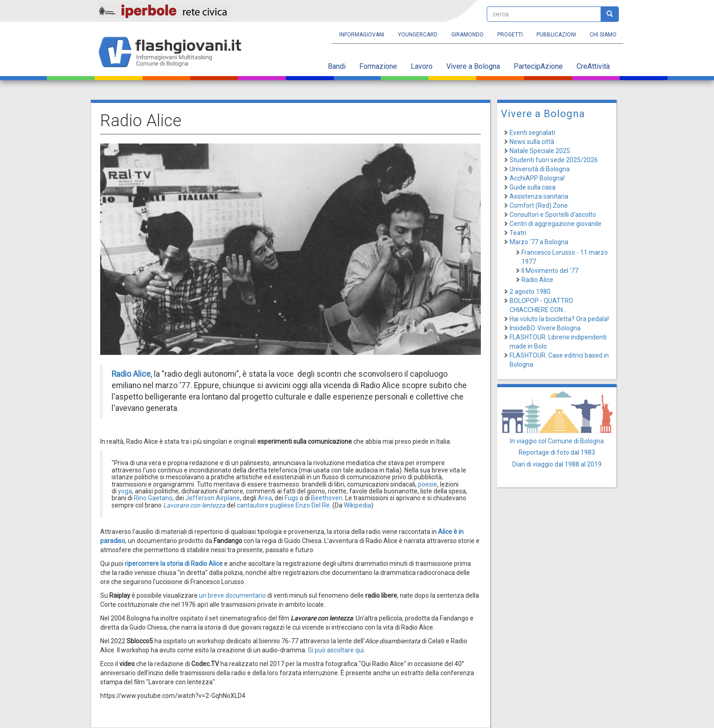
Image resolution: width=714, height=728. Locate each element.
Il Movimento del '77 (550, 271)
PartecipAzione (538, 66)
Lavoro (422, 66)
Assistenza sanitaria (539, 196)
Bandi (337, 66)
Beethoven (327, 498)
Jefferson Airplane (213, 498)
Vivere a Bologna (473, 66)
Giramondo (467, 35)
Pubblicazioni (556, 35)
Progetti (510, 35)
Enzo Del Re (313, 505)
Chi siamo (603, 35)
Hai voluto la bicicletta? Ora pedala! (559, 319)
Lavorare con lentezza (194, 505)
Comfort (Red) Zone (539, 205)
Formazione (378, 66)
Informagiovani (362, 35)
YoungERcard (418, 35)
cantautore (253, 505)
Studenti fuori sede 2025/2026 (554, 160)
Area (265, 498)
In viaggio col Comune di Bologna (557, 441)
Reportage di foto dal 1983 (557, 452)
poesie (428, 484)
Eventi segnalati (532, 133)
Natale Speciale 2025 (540, 151)
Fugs (291, 498)
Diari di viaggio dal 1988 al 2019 (557, 464)
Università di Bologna (540, 169)
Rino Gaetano (153, 498)
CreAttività (593, 66)
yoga (125, 491)
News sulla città (532, 142)
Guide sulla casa (533, 187)
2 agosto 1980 (530, 292)
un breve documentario (233, 595)
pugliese (282, 505)
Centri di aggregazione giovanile (556, 224)
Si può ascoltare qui (336, 650)
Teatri (518, 233)
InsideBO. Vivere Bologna (545, 328)
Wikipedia (357, 505)
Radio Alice (537, 280)
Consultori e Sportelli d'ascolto (553, 215)
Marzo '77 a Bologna (539, 242)
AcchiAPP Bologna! (537, 178)
